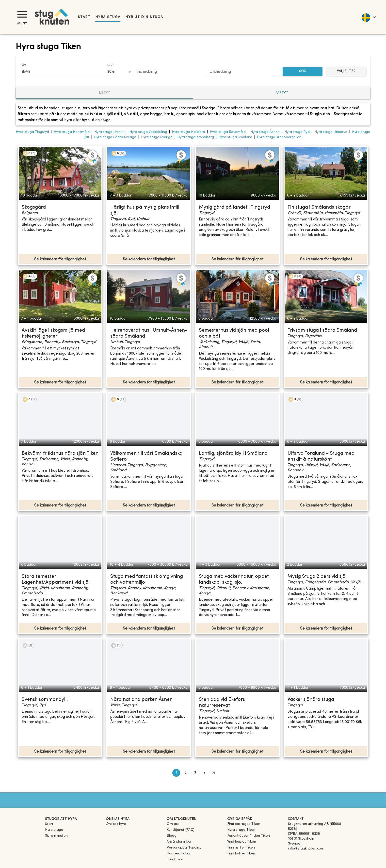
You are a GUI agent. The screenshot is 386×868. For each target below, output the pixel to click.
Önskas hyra (116, 824)
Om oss (173, 824)
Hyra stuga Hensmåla (72, 132)
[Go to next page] (204, 773)
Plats (23, 65)
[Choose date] (171, 72)
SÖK (303, 71)
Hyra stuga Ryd (297, 132)
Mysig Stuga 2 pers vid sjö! (317, 577)
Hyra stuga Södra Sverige (115, 137)
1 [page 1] (176, 773)
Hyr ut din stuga (144, 17)
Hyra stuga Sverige (157, 137)
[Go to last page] (214, 773)
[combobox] (58, 72)
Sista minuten (56, 836)
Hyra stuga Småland (235, 137)
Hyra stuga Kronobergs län (279, 137)
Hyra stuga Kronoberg (196, 137)
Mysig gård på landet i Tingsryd (234, 208)
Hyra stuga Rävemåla (228, 132)
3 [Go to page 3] (195, 773)
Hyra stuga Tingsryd (32, 132)
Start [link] (84, 17)
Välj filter (346, 71)
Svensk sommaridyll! (45, 700)
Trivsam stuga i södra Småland (322, 331)
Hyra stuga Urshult (110, 132)
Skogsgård (34, 208)
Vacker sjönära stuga (311, 700)
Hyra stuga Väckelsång (148, 132)
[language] (368, 17)
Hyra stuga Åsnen (265, 132)
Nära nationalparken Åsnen (141, 700)
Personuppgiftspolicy (184, 848)
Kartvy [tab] (282, 93)
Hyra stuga (108, 17)
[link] (244, 824)
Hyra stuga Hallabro (188, 132)
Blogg (172, 836)
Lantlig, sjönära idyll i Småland (233, 454)
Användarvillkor (179, 842)
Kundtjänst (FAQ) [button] (181, 830)
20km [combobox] (112, 72)
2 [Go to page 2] (186, 773)
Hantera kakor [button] (179, 854)
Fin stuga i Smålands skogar (319, 208)
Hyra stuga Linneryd (331, 132)
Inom (111, 65)
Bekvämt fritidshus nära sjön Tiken (60, 454)
